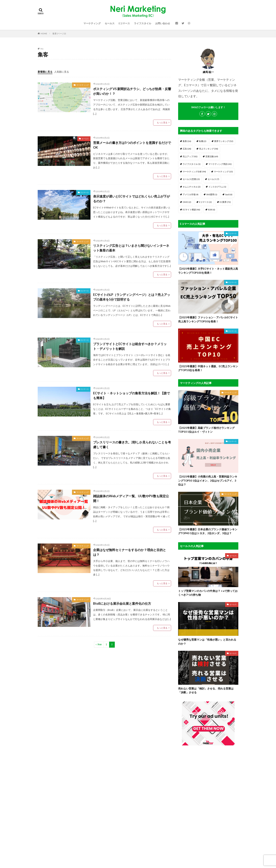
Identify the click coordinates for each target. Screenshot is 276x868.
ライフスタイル (143, 23)
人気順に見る (62, 72)
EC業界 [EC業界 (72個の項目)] (225, 202)
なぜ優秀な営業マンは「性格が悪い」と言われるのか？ (207, 642)
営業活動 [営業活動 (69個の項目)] (212, 156)
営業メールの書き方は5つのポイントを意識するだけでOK (132, 145)
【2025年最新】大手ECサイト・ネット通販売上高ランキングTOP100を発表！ (208, 271)
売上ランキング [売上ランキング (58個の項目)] (209, 149)
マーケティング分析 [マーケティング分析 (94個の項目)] (194, 172)
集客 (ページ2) (59, 34)
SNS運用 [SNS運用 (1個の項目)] (212, 194)
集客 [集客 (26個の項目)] (187, 141)
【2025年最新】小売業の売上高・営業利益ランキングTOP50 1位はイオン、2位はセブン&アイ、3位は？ (208, 480)
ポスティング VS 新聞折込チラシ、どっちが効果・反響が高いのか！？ (132, 91)
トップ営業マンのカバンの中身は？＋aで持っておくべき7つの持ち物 (208, 593)
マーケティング (92, 23)
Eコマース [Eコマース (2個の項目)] (205, 202)
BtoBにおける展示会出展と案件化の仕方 (122, 603)
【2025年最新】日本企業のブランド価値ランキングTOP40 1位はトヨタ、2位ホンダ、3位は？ (208, 531)
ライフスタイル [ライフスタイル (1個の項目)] (192, 164)
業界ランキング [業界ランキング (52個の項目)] (224, 141)
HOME (44, 34)
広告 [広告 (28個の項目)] (187, 149)
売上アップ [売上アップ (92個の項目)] (190, 156)
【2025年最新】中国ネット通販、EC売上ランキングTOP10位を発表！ (208, 368)
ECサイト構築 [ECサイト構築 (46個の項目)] (191, 210)
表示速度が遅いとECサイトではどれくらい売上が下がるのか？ (131, 199)
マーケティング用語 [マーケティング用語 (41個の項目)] (220, 164)
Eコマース (124, 23)
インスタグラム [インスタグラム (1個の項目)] (217, 187)
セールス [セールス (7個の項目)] (213, 179)
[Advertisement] (208, 806)
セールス (110, 23)
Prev (100, 645)
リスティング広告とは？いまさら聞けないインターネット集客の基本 (131, 248)
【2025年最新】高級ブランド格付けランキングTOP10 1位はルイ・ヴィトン (206, 430)
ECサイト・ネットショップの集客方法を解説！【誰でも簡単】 (131, 395)
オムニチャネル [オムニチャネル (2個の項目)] (192, 187)
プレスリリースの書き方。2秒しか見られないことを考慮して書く (132, 445)
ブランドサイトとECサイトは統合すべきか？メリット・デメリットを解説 (130, 346)
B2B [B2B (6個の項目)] (212, 210)
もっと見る (162, 123)
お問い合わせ (163, 23)
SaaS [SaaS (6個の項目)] (229, 194)
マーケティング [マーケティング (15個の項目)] (223, 172)
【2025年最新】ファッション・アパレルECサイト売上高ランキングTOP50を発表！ (208, 319)
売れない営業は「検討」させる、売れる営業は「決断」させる (206, 690)
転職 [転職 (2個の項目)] (203, 141)
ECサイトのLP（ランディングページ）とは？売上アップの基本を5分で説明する (132, 297)
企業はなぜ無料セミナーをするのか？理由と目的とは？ (130, 552)
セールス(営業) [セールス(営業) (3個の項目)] (191, 179)
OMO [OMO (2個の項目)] (187, 202)
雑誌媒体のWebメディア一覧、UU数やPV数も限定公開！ (131, 498)
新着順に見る (45, 72)
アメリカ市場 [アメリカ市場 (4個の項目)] (191, 194)
